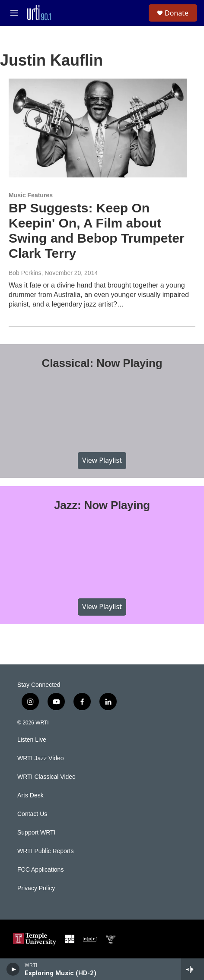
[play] (13, 969)
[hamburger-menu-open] (14, 13)
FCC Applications (40, 870)
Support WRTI (36, 833)
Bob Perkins (25, 273)
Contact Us (32, 814)
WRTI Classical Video (46, 777)
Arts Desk (30, 795)
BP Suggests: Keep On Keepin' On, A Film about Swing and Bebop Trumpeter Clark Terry (97, 230)
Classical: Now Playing (102, 363)
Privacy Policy (36, 888)
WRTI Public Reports (45, 851)
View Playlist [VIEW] (102, 460)
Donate (177, 13)
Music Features (31, 195)
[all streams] (193, 969)
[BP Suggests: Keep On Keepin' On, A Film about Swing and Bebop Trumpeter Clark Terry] (98, 128)
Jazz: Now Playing (102, 505)
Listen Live (32, 740)
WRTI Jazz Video (41, 758)
